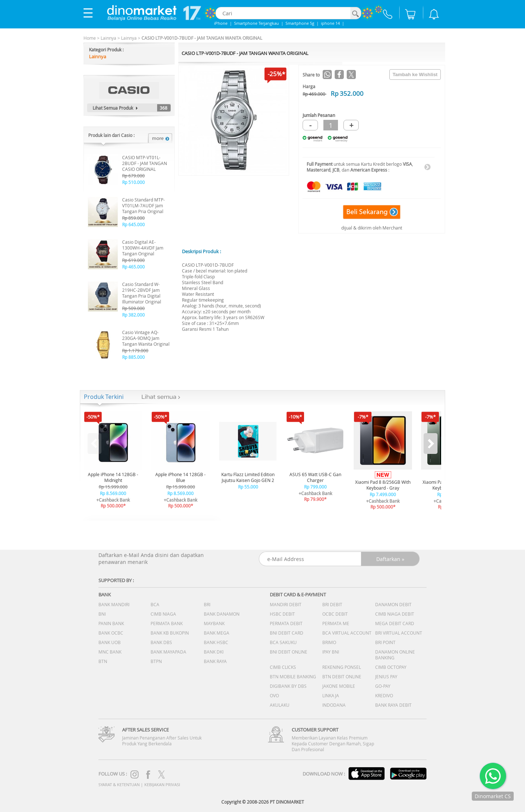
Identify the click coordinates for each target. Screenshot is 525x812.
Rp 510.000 (133, 182)
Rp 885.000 (133, 357)
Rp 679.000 (133, 176)
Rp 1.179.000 (135, 350)
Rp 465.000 (133, 267)
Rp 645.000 (133, 224)
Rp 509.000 (133, 308)
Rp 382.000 (133, 315)
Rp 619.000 (133, 260)
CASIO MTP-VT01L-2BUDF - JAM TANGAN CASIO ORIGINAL (145, 163)
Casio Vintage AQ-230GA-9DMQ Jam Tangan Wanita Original (146, 338)
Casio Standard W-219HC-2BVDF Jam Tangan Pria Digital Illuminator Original (142, 293)
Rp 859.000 (133, 218)
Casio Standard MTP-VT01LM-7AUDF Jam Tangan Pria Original (143, 205)
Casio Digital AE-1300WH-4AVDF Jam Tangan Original (143, 248)
